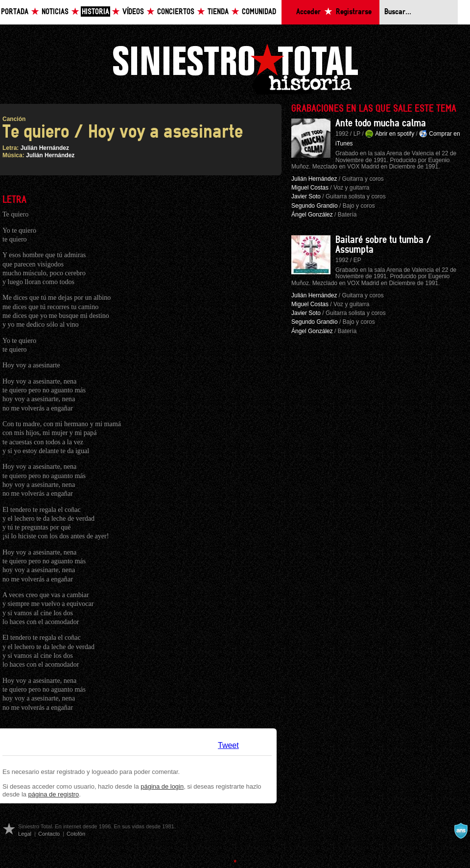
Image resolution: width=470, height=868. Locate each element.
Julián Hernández (45, 148)
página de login (162, 786)
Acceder (308, 12)
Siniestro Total (235, 68)
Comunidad (259, 12)
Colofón (76, 834)
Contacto (49, 834)
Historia (95, 12)
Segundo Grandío (315, 206)
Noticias (55, 12)
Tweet (228, 745)
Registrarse (354, 12)
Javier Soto (306, 196)
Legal (25, 834)
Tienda (218, 12)
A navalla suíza (461, 831)
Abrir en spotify (395, 134)
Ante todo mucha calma (381, 123)
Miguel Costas (310, 188)
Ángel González (312, 215)
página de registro (54, 794)
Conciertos (176, 12)
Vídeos (133, 12)
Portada (15, 12)
